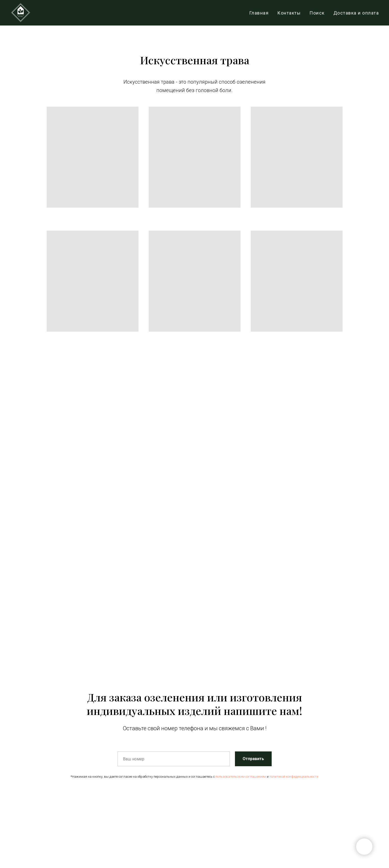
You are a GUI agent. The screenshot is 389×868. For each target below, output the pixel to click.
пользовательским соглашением (241, 777)
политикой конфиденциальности (294, 777)
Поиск (317, 13)
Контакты (289, 13)
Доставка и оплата (356, 13)
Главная (259, 13)
